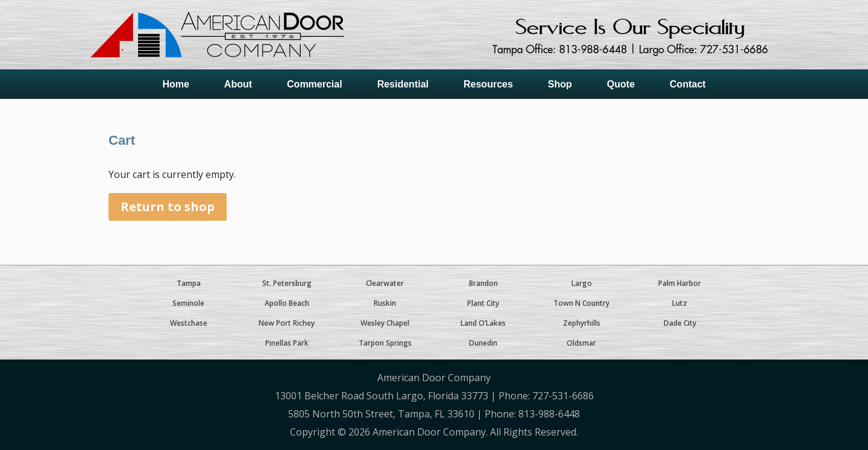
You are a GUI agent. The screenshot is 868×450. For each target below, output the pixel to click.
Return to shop (168, 207)
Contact (688, 84)
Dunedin (483, 343)
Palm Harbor (680, 283)
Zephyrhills (582, 323)
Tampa (189, 283)
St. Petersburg (287, 283)
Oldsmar (581, 343)
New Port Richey (287, 323)
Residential (403, 84)
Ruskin (385, 303)
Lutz (680, 303)
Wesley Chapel (385, 323)
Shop (560, 84)
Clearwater (385, 283)
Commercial (315, 84)
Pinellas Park (287, 343)
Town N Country (581, 303)
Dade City (680, 323)
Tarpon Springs (385, 343)
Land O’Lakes (483, 323)
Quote (621, 84)
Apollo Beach (287, 303)
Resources (488, 84)
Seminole (188, 303)
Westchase (189, 323)
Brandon (483, 283)
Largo (582, 283)
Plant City (483, 303)
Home (175, 84)
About (238, 84)
